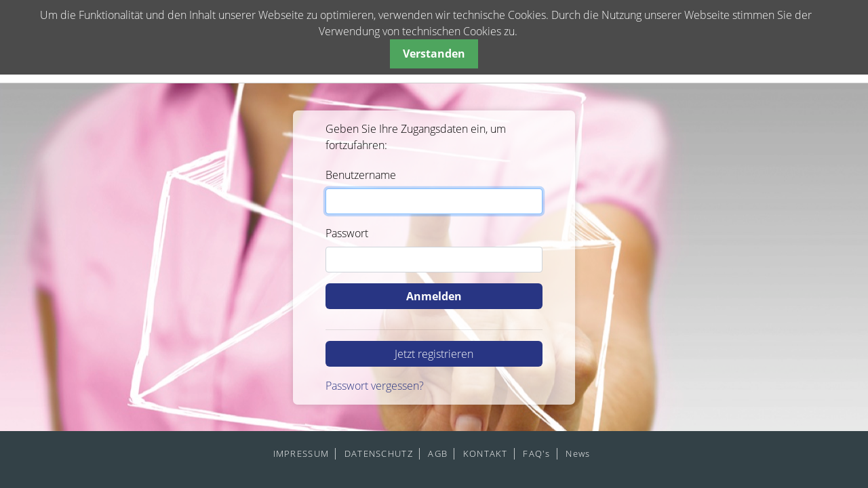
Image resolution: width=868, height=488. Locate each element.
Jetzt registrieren (434, 354)
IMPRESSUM (301, 453)
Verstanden (434, 54)
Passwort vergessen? (375, 386)
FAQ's (536, 453)
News (578, 453)
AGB (438, 453)
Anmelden (434, 296)
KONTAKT (486, 453)
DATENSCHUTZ (379, 453)
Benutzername (361, 175)
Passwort (347, 233)
